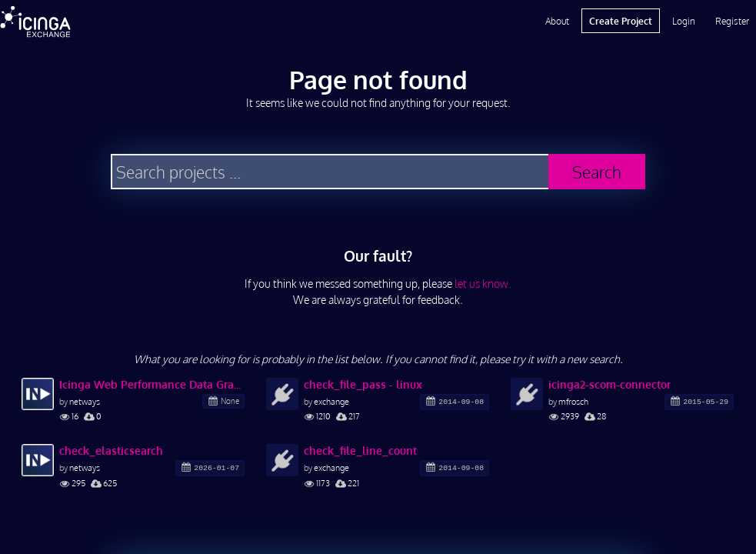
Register (732, 21)
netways (85, 401)
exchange (331, 401)
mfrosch (573, 401)
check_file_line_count (360, 451)
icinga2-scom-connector (609, 384)
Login (684, 21)
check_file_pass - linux (363, 384)
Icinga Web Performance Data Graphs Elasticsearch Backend (152, 384)
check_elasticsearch (111, 451)
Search (597, 172)
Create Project (621, 21)
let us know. (483, 284)
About (557, 21)
